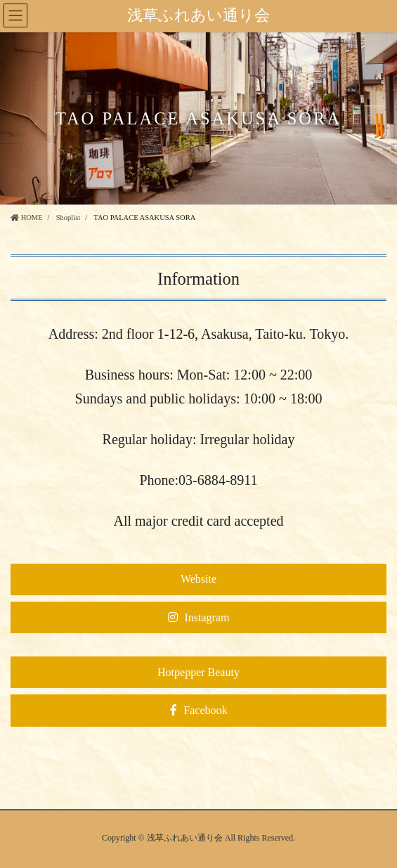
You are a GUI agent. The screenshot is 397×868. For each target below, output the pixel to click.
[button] (198, 579)
